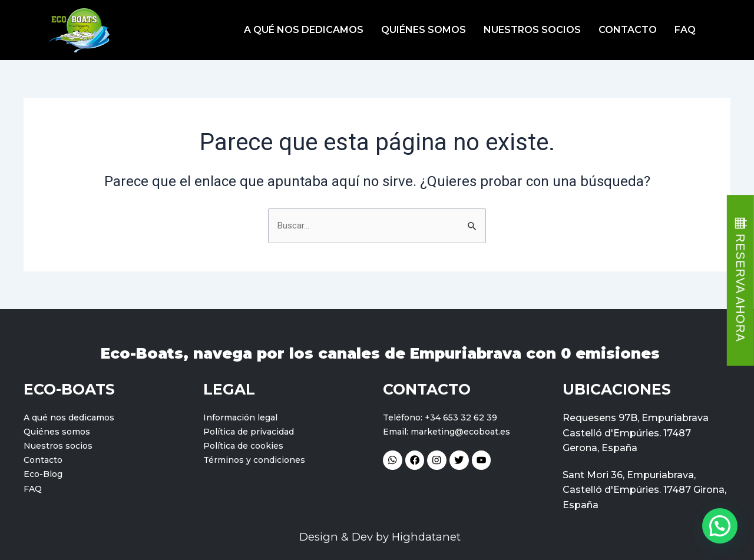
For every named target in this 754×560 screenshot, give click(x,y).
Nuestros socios (532, 30)
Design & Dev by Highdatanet (380, 536)
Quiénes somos (424, 30)
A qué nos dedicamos (304, 30)
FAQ (685, 30)
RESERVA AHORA (740, 288)
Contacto (628, 30)
